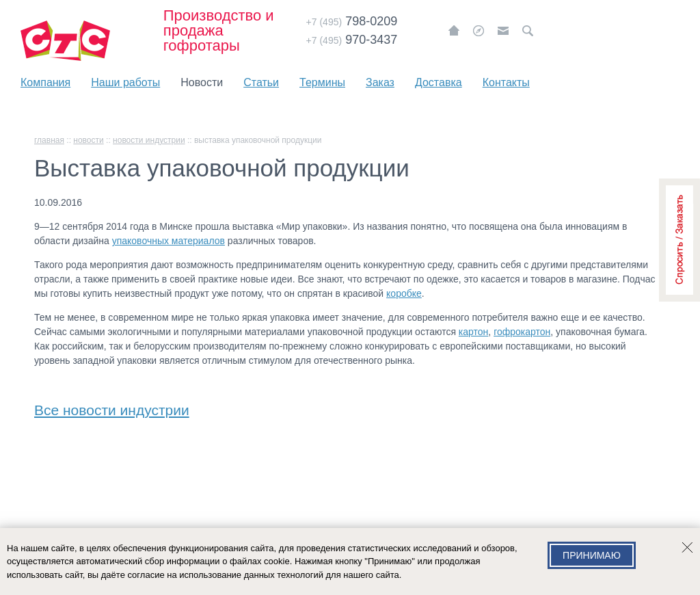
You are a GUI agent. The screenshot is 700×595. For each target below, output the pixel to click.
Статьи (261, 82)
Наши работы (125, 82)
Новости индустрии (149, 140)
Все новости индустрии (112, 407)
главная (49, 140)
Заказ (380, 82)
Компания (45, 82)
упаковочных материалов (169, 241)
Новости (202, 82)
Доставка (439, 82)
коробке (404, 293)
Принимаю (592, 555)
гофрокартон (522, 332)
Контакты (506, 82)
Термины (322, 82)
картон (473, 332)
